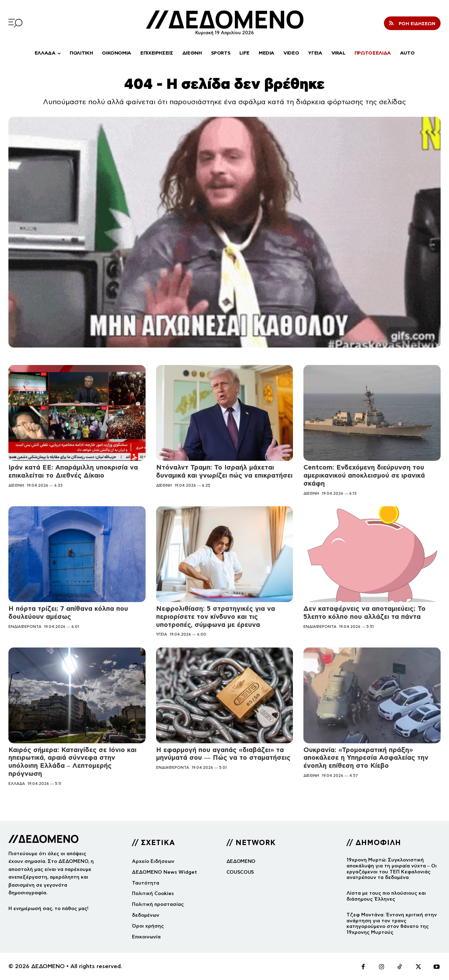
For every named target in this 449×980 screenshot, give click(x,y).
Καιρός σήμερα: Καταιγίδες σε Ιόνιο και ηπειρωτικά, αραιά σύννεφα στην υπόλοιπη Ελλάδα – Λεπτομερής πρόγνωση (72, 762)
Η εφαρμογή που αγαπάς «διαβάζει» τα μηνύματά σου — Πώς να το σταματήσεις (223, 754)
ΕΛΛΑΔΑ (17, 784)
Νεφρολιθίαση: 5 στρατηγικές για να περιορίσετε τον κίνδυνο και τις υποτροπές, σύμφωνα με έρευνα (216, 617)
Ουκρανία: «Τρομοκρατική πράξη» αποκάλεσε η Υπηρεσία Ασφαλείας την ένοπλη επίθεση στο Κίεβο (366, 758)
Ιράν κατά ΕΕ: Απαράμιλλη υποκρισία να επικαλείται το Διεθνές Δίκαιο (73, 471)
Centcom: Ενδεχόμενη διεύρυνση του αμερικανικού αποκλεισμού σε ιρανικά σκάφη (364, 475)
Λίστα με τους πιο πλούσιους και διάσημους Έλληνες (386, 896)
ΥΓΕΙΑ (162, 634)
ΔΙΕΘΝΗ (16, 485)
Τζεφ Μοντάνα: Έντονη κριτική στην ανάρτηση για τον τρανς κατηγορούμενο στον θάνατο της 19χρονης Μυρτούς (392, 924)
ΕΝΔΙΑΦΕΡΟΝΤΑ (25, 627)
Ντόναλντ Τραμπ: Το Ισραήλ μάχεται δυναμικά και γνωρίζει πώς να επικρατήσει (224, 471)
